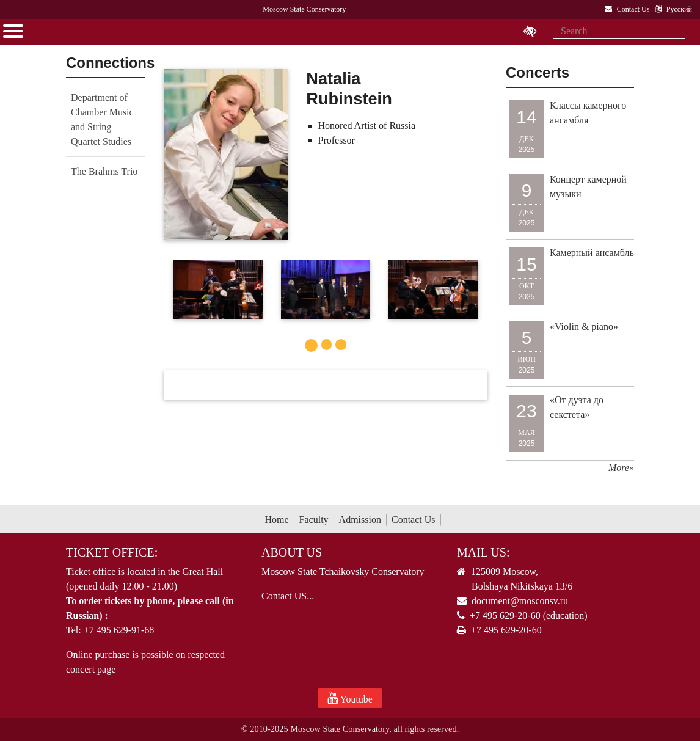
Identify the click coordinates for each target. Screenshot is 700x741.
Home (277, 520)
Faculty (314, 520)
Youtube (350, 698)
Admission (360, 520)
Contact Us (414, 520)
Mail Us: (483, 552)
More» (621, 468)
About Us (292, 552)
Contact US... (288, 596)
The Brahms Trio (104, 171)
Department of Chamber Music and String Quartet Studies (102, 119)
